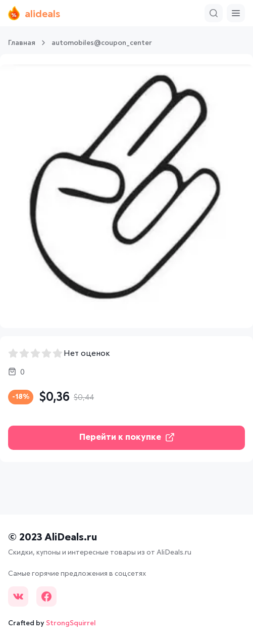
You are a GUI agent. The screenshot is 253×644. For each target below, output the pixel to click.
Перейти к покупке (127, 438)
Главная (22, 43)
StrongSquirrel (71, 623)
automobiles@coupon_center (102, 43)
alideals (34, 13)
